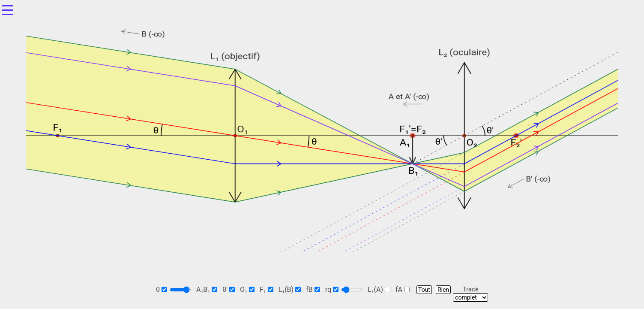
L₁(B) (290, 289)
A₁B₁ (207, 289)
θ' (229, 289)
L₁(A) (379, 289)
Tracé (471, 289)
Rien (443, 290)
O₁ (247, 289)
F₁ (267, 289)
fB (313, 289)
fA (403, 289)
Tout (424, 290)
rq (332, 289)
